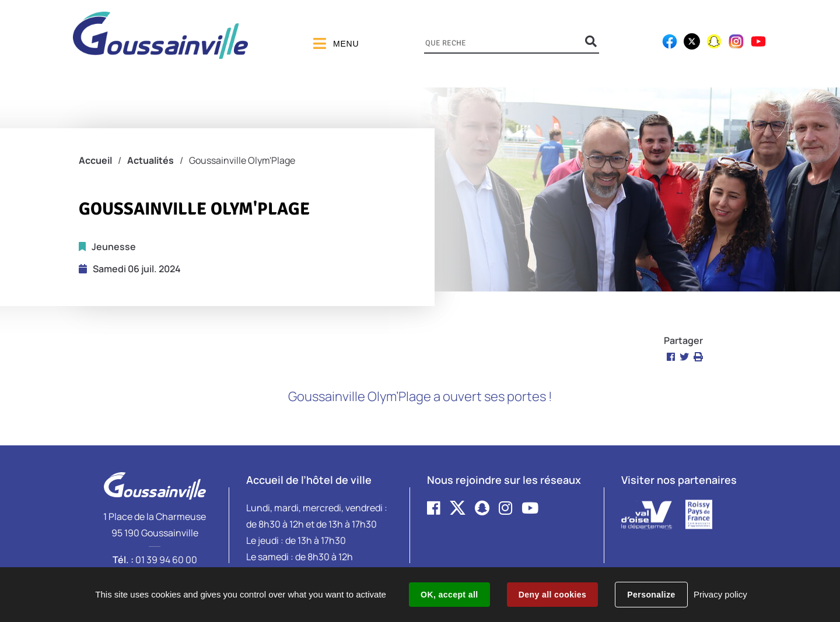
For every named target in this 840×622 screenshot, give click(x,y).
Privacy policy (720, 594)
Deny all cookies (552, 595)
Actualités (150, 160)
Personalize (651, 595)
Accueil (95, 160)
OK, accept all (449, 595)
